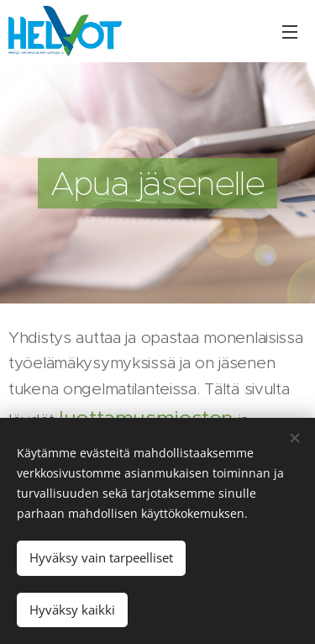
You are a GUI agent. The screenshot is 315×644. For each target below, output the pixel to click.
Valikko (290, 32)
